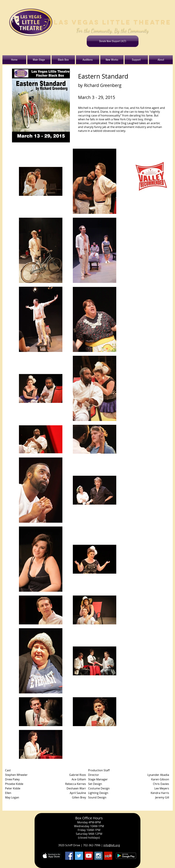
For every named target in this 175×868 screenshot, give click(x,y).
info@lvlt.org (112, 845)
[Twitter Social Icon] (79, 856)
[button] (39, 60)
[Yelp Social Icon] (108, 856)
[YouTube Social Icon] (89, 856)
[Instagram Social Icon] (98, 856)
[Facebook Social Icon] (69, 856)
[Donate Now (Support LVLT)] (113, 41)
